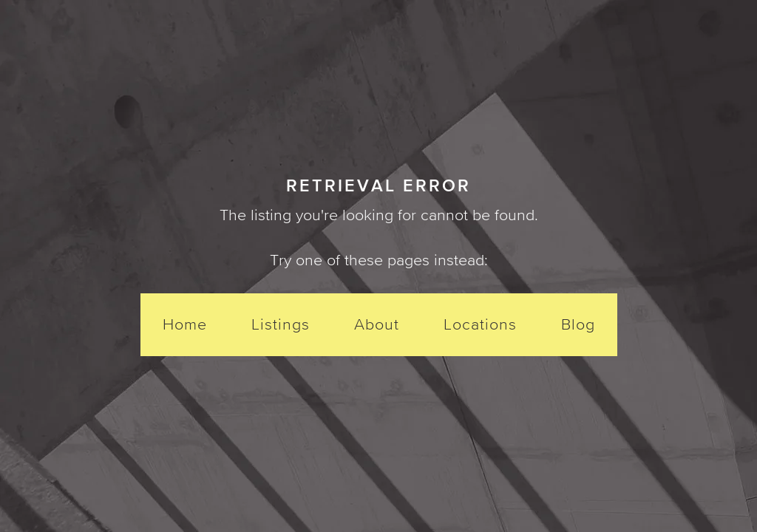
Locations (480, 324)
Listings (281, 324)
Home (185, 324)
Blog (578, 324)
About (377, 324)
